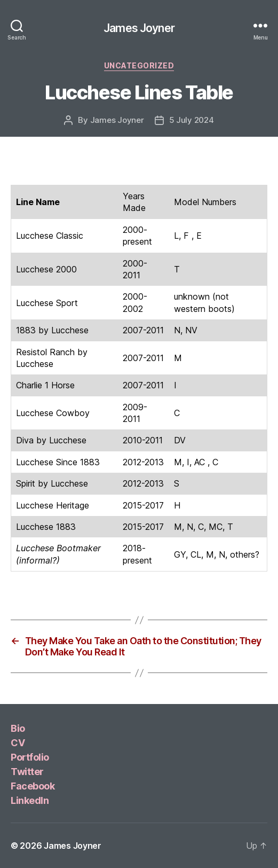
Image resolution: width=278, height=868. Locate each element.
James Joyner (139, 28)
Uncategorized (139, 65)
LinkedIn (30, 800)
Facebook (33, 786)
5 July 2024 (192, 120)
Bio (18, 728)
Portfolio (30, 757)
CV (18, 743)
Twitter (27, 772)
